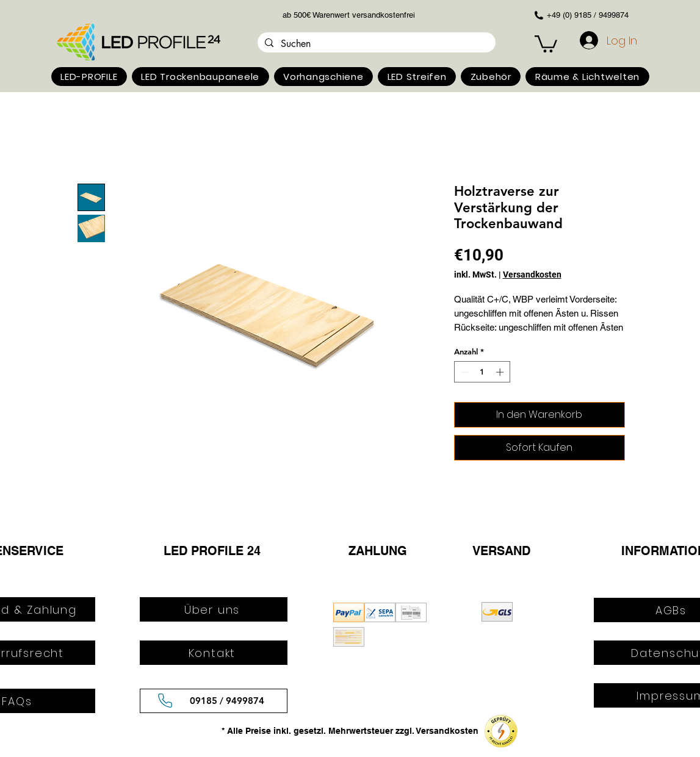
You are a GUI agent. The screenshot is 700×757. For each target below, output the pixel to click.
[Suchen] (375, 44)
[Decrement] (463, 372)
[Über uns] (214, 609)
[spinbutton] (482, 372)
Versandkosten (532, 274)
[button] (89, 77)
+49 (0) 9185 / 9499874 (588, 15)
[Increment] (501, 372)
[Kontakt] (214, 653)
